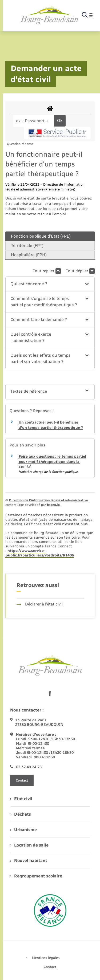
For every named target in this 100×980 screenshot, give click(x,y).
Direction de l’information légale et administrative (49, 500)
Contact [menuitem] (50, 967)
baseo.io (53, 505)
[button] (50, 284)
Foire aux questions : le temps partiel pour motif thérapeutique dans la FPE (52, 462)
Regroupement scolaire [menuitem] (36, 876)
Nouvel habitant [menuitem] (29, 861)
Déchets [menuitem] (21, 814)
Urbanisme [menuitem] (23, 830)
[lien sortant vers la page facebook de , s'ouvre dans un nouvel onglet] (50, 694)
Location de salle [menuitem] (29, 845)
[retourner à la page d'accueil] (49, 15)
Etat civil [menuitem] (21, 799)
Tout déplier (80, 271)
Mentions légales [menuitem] (46, 958)
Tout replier (47, 271)
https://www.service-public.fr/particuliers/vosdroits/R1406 (40, 553)
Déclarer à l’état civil (40, 604)
